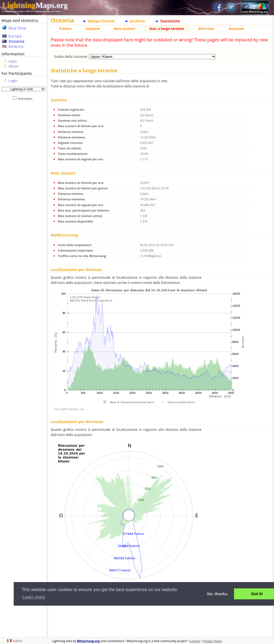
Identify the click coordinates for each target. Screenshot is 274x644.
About (14, 66)
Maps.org (35, 5)
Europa (15, 36)
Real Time (17, 28)
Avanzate (236, 29)
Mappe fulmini (101, 21)
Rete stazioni (125, 29)
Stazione (93, 29)
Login (13, 81)
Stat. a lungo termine (167, 29)
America (16, 46)
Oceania (16, 41)
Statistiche (170, 21)
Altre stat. (207, 29)
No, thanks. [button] (218, 594)
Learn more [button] (34, 597)
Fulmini (65, 29)
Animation (26, 99)
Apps (13, 61)
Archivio (138, 21)
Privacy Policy (212, 641)
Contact (195, 641)
